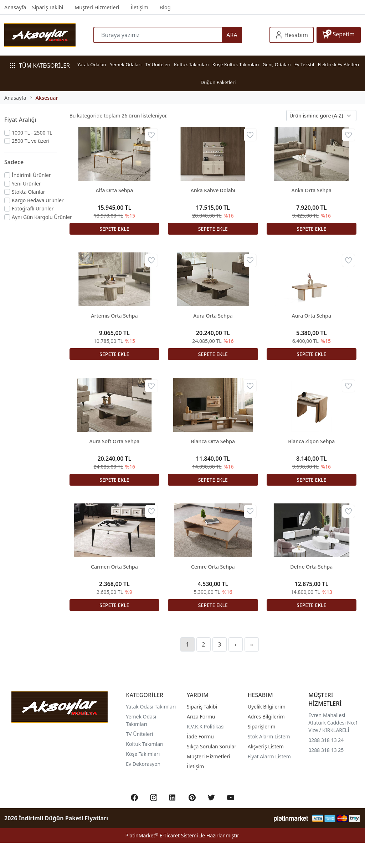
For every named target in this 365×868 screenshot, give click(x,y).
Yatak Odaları (92, 64)
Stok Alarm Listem (269, 736)
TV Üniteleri (158, 64)
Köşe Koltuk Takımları (236, 64)
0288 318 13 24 (326, 740)
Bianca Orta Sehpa (213, 441)
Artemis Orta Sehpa (114, 316)
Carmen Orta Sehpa (114, 567)
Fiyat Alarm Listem (269, 756)
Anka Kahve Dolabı (213, 190)
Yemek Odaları (126, 64)
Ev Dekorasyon (143, 764)
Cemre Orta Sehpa (213, 567)
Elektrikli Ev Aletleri (338, 64)
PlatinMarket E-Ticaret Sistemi (161, 835)
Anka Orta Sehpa (312, 190)
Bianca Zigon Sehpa (311, 441)
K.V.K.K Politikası (206, 726)
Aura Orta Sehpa (213, 316)
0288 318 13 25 (326, 750)
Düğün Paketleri (218, 82)
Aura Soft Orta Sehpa (115, 441)
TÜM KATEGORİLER (40, 66)
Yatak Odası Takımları (151, 707)
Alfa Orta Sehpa (115, 190)
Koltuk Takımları (191, 64)
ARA (232, 35)
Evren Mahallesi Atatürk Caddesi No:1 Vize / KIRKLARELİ (333, 723)
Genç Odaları (276, 64)
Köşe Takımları (143, 754)
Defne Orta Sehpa (311, 567)
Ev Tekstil (304, 64)
